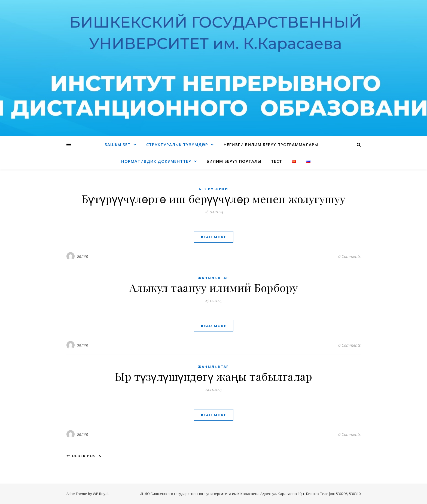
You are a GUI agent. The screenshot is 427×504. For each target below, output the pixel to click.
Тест (277, 161)
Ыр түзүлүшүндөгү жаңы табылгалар (213, 376)
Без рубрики (213, 189)
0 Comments (349, 256)
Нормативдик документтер (156, 161)
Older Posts (84, 456)
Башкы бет (118, 144)
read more (214, 237)
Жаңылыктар (213, 278)
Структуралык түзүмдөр (177, 144)
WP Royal (101, 494)
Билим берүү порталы (234, 161)
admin (83, 256)
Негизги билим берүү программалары (271, 144)
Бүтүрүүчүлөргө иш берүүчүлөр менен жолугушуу (214, 199)
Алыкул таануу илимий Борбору (214, 287)
